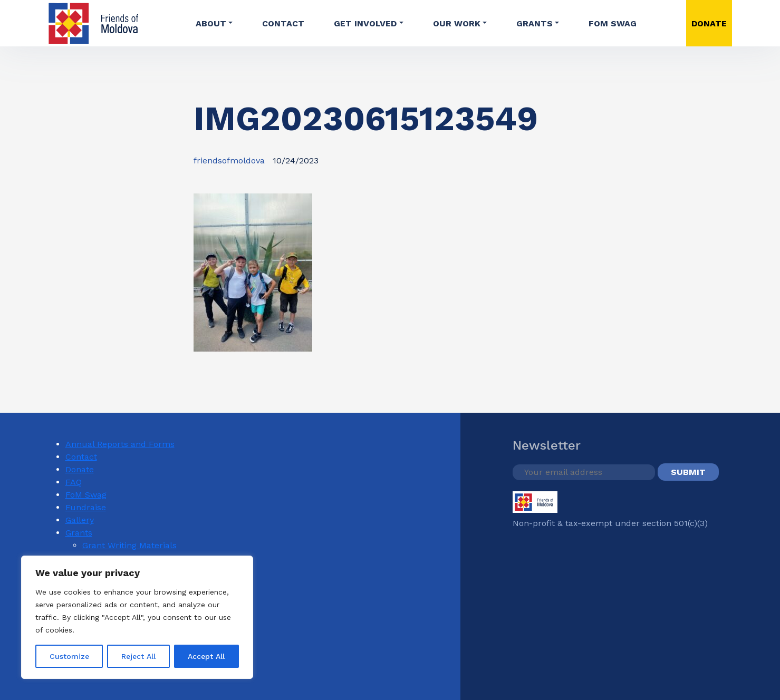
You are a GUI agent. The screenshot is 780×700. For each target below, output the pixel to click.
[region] (137, 617)
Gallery (80, 520)
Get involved (365, 23)
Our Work (457, 23)
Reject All (138, 656)
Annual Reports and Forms (120, 444)
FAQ (74, 482)
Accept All (206, 656)
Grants (535, 23)
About (211, 23)
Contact (283, 23)
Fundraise (86, 507)
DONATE (709, 23)
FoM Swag (613, 23)
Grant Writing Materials (129, 545)
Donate (80, 469)
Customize (69, 656)
